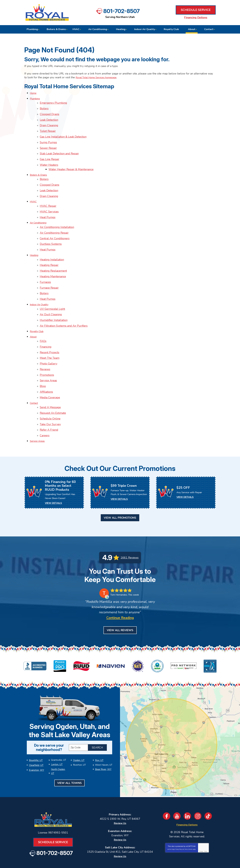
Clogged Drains (50, 112)
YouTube (177, 789)
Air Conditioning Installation (57, 217)
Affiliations (46, 370)
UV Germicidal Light (52, 293)
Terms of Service (189, 822)
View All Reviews (120, 604)
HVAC (34, 193)
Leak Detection (49, 118)
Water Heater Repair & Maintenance (72, 163)
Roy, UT (99, 734)
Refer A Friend (49, 405)
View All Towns (69, 752)
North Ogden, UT (60, 742)
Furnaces (45, 268)
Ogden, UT (79, 734)
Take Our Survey (50, 400)
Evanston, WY (36, 742)
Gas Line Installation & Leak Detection (63, 133)
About (34, 319)
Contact (34, 380)
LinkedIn (187, 789)
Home (34, 93)
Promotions (47, 354)
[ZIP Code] (78, 722)
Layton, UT (57, 738)
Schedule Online (50, 395)
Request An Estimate (53, 389)
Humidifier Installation (54, 303)
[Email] (142, 852)
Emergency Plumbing (53, 102)
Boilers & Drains (40, 169)
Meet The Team (50, 338)
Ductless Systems (51, 233)
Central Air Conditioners (55, 227)
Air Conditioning (40, 213)
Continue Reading (120, 592)
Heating (35, 243)
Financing (46, 328)
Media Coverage (50, 375)
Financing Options (196, 17)
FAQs (43, 323)
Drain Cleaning (49, 123)
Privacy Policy (179, 822)
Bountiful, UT (36, 734)
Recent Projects (50, 333)
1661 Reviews (130, 532)
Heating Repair (49, 252)
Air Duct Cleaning (51, 298)
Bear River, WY (103, 742)
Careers (45, 410)
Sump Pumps (48, 139)
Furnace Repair (49, 273)
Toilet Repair (48, 128)
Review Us (120, 796)
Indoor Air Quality (41, 289)
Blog (43, 365)
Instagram (198, 789)
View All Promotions (120, 492)
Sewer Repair (48, 144)
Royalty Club (38, 314)
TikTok (208, 789)
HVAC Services (49, 203)
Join (178, 852)
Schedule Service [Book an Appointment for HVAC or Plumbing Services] (196, 10)
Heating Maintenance (53, 263)
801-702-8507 (122, 11)
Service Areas (48, 359)
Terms (206, 824)
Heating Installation (52, 247)
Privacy (201, 824)
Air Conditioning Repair (54, 222)
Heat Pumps (48, 208)
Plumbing (36, 98)
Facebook (167, 789)
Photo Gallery (49, 344)
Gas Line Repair (50, 154)
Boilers (44, 107)
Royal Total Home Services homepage (99, 77)
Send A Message (50, 384)
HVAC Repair (48, 197)
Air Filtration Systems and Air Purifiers (64, 308)
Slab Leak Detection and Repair (59, 149)
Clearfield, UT (36, 738)
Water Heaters (49, 160)
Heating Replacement (53, 257)
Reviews (45, 349)
